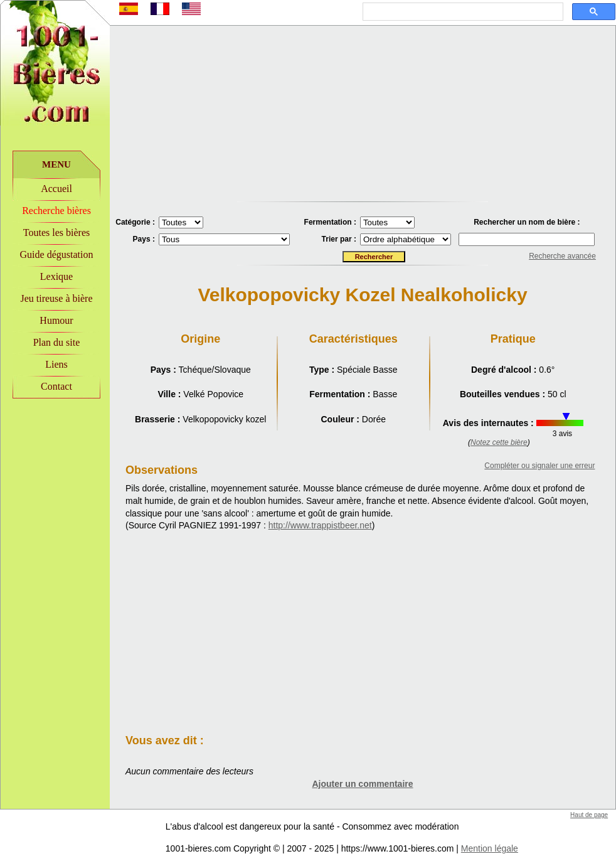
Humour (56, 320)
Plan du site (57, 342)
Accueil (56, 189)
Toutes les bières (56, 233)
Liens (56, 364)
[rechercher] (462, 12)
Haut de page (589, 815)
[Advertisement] (55, 484)
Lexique (56, 276)
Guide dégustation (57, 254)
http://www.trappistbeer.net (320, 525)
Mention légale (490, 848)
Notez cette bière (499, 442)
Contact (56, 386)
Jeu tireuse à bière (56, 298)
